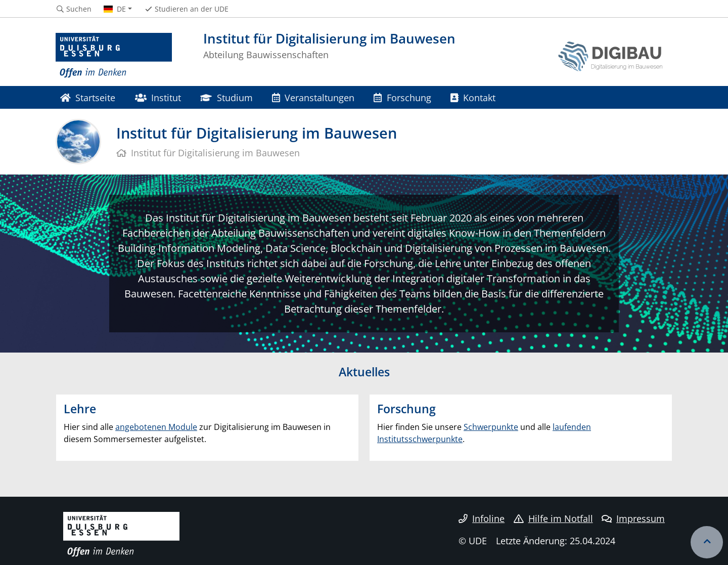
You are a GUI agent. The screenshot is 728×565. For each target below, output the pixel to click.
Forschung (402, 97)
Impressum (633, 518)
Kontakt (473, 97)
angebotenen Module (156, 427)
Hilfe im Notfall (553, 518)
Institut (158, 97)
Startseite (88, 97)
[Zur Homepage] (114, 56)
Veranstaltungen (313, 97)
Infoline (482, 518)
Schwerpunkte (491, 427)
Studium (226, 97)
